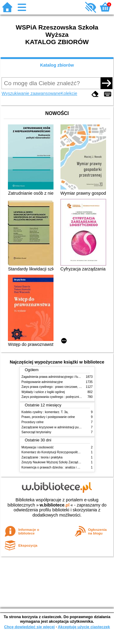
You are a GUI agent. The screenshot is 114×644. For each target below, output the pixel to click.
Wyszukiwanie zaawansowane (31, 93)
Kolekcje (69, 93)
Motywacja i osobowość (38, 447)
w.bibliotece (55, 505)
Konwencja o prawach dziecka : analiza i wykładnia (56, 467)
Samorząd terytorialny (36, 432)
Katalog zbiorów (57, 65)
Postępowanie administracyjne (42, 382)
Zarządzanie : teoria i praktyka (42, 457)
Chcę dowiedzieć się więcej (29, 627)
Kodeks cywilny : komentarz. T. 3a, (45, 412)
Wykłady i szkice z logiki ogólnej (43, 392)
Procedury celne (33, 422)
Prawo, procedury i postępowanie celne (48, 417)
